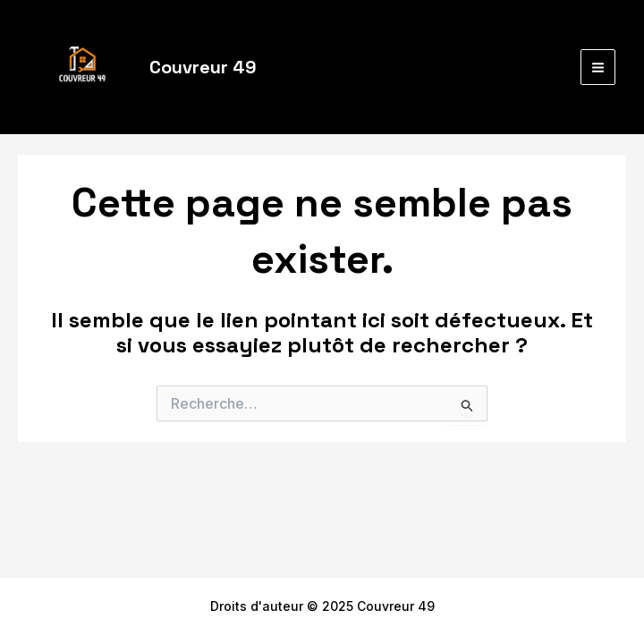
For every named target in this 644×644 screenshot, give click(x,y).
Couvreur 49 (203, 67)
